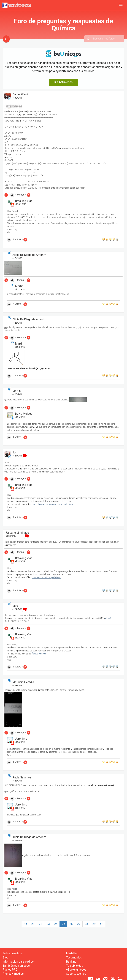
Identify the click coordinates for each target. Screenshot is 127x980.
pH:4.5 (108, 618)
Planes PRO (10, 970)
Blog (6, 957)
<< (25, 924)
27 (79, 924)
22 (40, 924)
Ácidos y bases (39, 654)
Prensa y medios (13, 974)
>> (102, 924)
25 (63, 924)
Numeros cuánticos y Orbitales (46, 577)
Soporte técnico (76, 974)
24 (56, 924)
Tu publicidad (75, 966)
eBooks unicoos (76, 970)
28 (86, 924)
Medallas (72, 953)
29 (94, 924)
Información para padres (18, 962)
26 (71, 924)
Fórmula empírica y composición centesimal (53, 504)
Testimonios (74, 957)
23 (48, 924)
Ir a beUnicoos (63, 82)
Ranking (71, 962)
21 (33, 924)
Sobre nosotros (12, 953)
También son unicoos (16, 966)
